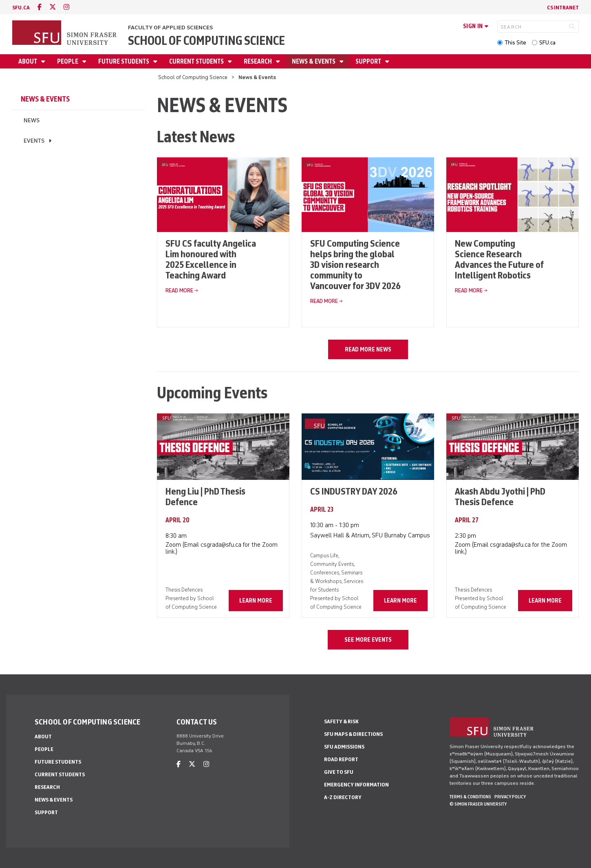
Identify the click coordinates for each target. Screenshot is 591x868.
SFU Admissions (344, 747)
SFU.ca (547, 43)
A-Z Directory (343, 797)
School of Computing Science (206, 41)
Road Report (341, 759)
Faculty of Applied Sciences (170, 28)
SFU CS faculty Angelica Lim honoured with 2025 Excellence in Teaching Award (211, 259)
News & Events (314, 61)
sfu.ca (21, 8)
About (28, 61)
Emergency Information (356, 785)
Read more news (368, 349)
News (32, 120)
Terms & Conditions (470, 797)
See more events (368, 640)
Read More (179, 290)
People (68, 61)
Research (258, 61)
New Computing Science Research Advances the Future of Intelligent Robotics (499, 259)
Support (369, 61)
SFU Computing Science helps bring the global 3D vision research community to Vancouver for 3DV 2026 (355, 264)
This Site (515, 43)
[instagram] (66, 7)
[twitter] (53, 7)
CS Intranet (563, 8)
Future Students (124, 61)
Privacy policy (510, 797)
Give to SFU (339, 772)
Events (34, 141)
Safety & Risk (341, 721)
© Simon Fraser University (478, 804)
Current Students (197, 61)
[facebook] (40, 7)
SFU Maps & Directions (353, 734)
